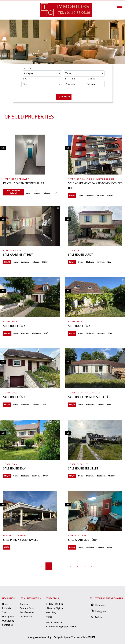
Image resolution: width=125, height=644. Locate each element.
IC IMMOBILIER (54, 604)
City (25, 79)
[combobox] (43, 74)
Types (68, 68)
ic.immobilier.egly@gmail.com (61, 627)
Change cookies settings (40, 637)
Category (29, 68)
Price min (70, 79)
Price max (92, 79)
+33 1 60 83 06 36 (54, 622)
